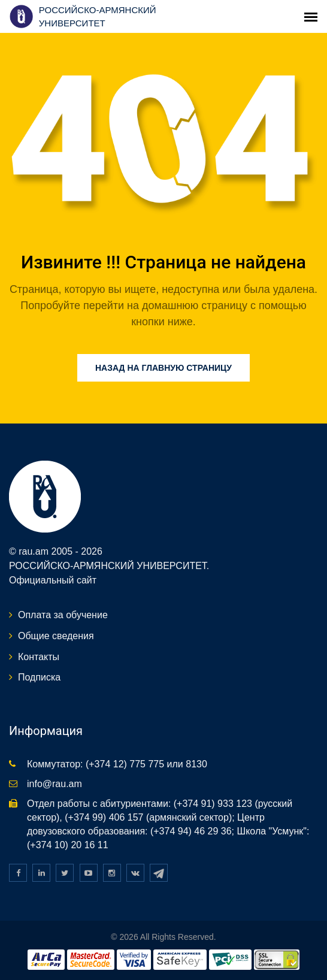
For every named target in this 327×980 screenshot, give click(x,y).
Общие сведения (56, 636)
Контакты (39, 657)
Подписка (39, 677)
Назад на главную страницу (163, 368)
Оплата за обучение (63, 615)
